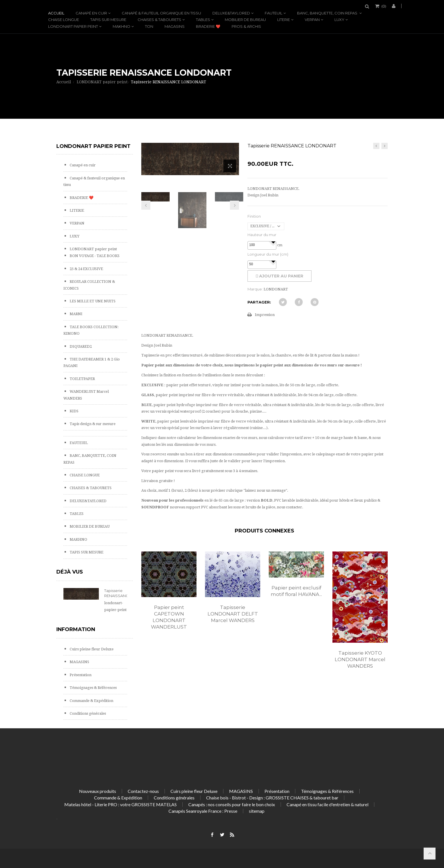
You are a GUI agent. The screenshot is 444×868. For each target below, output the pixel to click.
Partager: (259, 302)
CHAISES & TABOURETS (159, 20)
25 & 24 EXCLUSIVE (86, 269)
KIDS (74, 411)
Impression (265, 315)
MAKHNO (121, 26)
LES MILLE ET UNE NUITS (92, 301)
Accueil (56, 13)
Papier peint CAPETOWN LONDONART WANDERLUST (169, 617)
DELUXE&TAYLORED (231, 13)
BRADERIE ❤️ (208, 26)
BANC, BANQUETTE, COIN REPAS (328, 13)
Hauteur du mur (262, 235)
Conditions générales (87, 713)
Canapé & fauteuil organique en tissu (161, 13)
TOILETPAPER (82, 379)
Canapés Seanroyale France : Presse (203, 811)
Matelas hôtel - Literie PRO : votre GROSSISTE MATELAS (120, 804)
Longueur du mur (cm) (268, 254)
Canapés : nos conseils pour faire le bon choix (232, 804)
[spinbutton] (262, 245)
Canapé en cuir (91, 13)
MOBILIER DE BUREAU (245, 20)
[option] (169, 597)
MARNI (76, 314)
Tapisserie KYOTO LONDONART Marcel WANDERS (360, 659)
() (383, 6)
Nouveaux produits (98, 791)
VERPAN (312, 20)
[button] (273, 242)
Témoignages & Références (93, 688)
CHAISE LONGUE (64, 20)
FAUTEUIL (274, 13)
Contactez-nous (143, 791)
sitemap (257, 811)
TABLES (203, 20)
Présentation (80, 675)
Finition (254, 216)
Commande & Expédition (91, 701)
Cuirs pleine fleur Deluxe (91, 649)
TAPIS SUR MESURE (108, 20)
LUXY (339, 20)
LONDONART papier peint (73, 26)
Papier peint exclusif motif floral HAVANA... (296, 591)
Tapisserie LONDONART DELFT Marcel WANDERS (233, 614)
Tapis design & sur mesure (92, 424)
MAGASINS (175, 26)
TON (149, 26)
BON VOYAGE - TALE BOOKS (94, 256)
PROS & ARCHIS (246, 26)
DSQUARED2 (80, 346)
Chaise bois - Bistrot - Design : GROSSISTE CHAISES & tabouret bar (272, 798)
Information (76, 629)
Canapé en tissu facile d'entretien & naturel (327, 804)
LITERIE (284, 20)
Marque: (255, 289)
